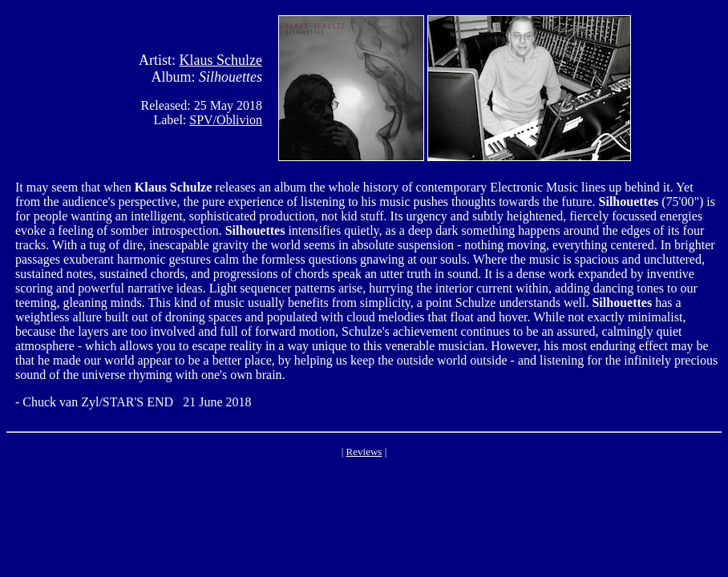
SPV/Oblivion (226, 120)
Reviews (364, 452)
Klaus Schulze (221, 60)
